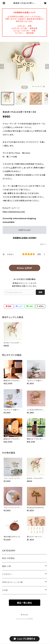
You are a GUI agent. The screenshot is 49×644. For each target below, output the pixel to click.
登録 (40, 292)
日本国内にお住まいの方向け (25, 238)
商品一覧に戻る (25, 603)
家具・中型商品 (8, 558)
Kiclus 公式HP (24, 268)
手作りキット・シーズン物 (12, 582)
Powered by (25, 619)
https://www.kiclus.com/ (14, 212)
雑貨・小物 (6, 566)
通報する (43, 244)
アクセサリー (7, 574)
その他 (5, 590)
